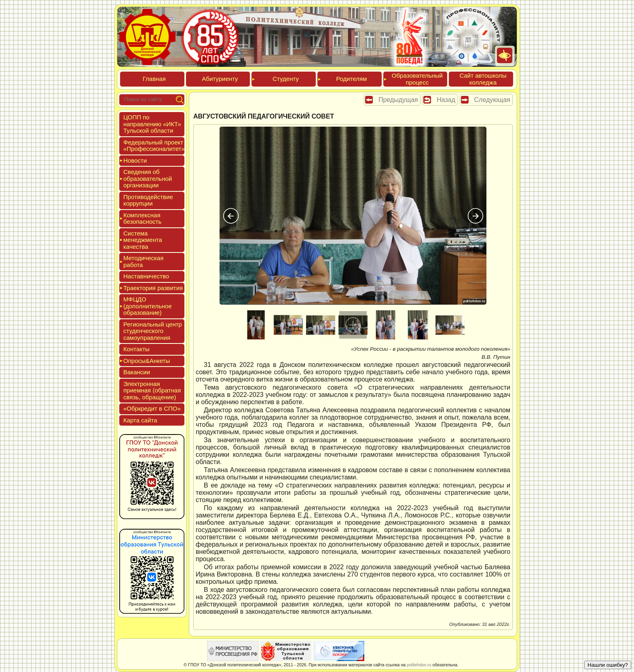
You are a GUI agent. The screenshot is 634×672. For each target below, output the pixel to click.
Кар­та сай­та (140, 420)
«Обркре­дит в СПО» (152, 408)
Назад (446, 100)
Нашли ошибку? (608, 665)
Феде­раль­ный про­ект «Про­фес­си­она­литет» (154, 146)
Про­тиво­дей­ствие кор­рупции (148, 200)
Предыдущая (398, 100)
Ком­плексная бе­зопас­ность (142, 218)
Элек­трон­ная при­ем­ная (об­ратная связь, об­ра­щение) (152, 390)
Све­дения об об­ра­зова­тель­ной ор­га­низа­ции (148, 178)
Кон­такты (136, 349)
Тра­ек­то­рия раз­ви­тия (153, 288)
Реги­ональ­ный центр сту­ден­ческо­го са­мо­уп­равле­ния (153, 331)
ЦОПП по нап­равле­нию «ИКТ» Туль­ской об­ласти (152, 124)
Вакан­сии (137, 372)
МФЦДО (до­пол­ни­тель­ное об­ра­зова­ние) (148, 306)
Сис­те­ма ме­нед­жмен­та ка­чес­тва (143, 240)
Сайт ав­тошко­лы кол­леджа (483, 79)
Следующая (492, 100)
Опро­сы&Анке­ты (147, 361)
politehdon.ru (419, 665)
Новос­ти (135, 160)
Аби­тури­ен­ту (220, 79)
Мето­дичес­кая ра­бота (143, 261)
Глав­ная (154, 79)
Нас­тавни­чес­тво (146, 276)
